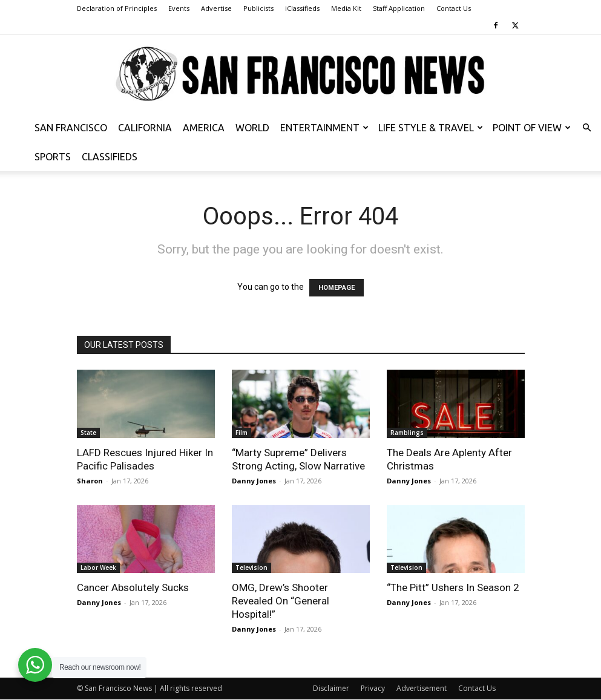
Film (241, 433)
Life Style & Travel (431, 128)
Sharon (90, 481)
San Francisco (71, 128)
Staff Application (399, 8)
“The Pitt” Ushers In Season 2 (453, 587)
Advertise (216, 8)
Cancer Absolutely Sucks (133, 587)
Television (251, 568)
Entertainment (324, 128)
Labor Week (98, 568)
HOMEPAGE (337, 288)
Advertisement (422, 688)
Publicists (258, 8)
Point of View (532, 128)
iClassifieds (302, 8)
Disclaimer (331, 688)
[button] (586, 128)
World (252, 128)
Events (179, 8)
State (88, 433)
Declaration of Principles (117, 8)
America (204, 128)
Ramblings (407, 433)
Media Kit (346, 8)
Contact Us (454, 8)
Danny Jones (254, 481)
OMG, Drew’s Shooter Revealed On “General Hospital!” (281, 601)
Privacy (373, 688)
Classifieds (110, 157)
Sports (53, 157)
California (145, 128)
